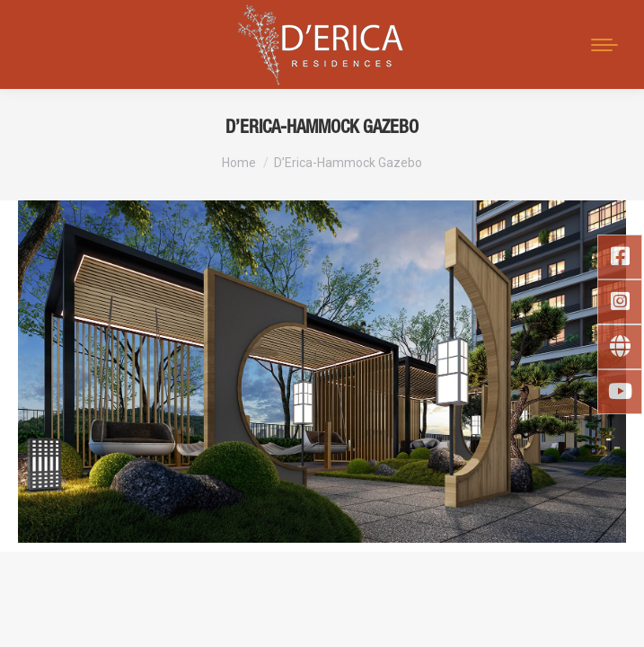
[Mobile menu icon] (604, 45)
